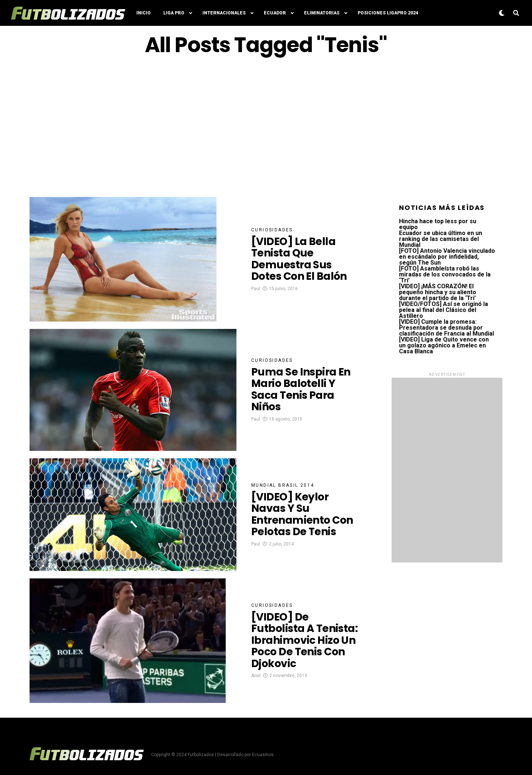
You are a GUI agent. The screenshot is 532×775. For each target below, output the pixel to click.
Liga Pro (174, 13)
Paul (256, 289)
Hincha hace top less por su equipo (438, 224)
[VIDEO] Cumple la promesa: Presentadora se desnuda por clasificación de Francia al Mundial (446, 328)
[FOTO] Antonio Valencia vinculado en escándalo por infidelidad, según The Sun (447, 257)
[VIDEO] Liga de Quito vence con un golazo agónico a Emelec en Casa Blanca (444, 345)
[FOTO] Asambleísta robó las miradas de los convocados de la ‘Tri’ (445, 274)
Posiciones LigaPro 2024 (388, 13)
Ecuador (275, 13)
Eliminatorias (322, 13)
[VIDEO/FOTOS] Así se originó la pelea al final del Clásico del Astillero (444, 310)
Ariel (256, 676)
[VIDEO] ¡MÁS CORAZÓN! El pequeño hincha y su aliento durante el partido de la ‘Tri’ (438, 292)
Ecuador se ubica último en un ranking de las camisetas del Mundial (441, 239)
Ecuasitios (263, 755)
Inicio (144, 13)
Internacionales (224, 13)
